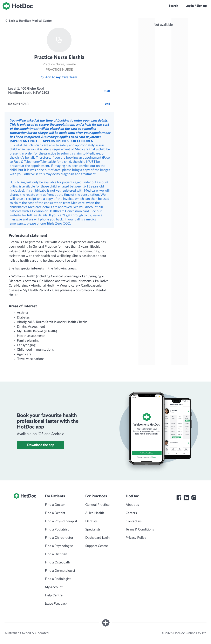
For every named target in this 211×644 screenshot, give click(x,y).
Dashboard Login (97, 538)
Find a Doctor (55, 505)
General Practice (97, 505)
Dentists (91, 521)
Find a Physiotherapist (61, 521)
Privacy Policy (136, 538)
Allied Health (95, 513)
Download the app (41, 445)
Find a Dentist (55, 513)
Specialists (93, 529)
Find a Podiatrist (57, 529)
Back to (28, 21)
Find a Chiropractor (59, 538)
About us (132, 505)
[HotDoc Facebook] (179, 498)
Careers (131, 513)
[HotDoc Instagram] (194, 498)
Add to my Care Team (59, 77)
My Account (54, 587)
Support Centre (97, 546)
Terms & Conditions (140, 529)
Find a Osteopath (57, 562)
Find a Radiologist (58, 579)
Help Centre (54, 595)
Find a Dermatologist (60, 571)
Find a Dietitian (56, 554)
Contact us (134, 521)
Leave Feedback (56, 604)
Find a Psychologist (59, 546)
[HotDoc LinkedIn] (186, 498)
